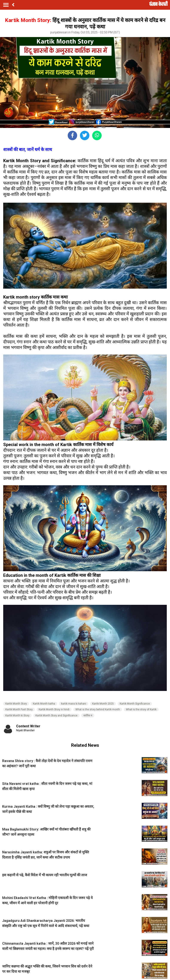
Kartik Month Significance (135, 704)
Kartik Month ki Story (17, 716)
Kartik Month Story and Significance (56, 716)
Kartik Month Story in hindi (54, 709)
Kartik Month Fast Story (19, 709)
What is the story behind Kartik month (98, 709)
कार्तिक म (88, 716)
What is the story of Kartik (141, 709)
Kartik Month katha (44, 704)
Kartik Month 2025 (103, 704)
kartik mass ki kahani (74, 704)
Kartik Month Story (16, 704)
